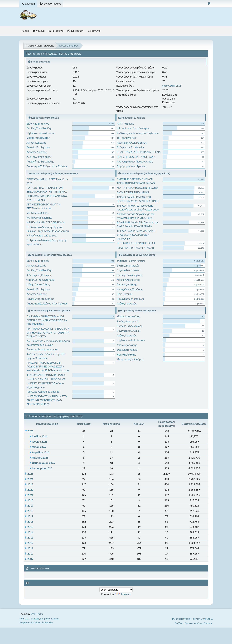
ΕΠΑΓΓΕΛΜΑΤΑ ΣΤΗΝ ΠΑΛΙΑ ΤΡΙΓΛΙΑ (139, 152)
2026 (30, 431)
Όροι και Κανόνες (194, 623)
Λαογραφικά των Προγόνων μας (135, 161)
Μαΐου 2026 (39, 447)
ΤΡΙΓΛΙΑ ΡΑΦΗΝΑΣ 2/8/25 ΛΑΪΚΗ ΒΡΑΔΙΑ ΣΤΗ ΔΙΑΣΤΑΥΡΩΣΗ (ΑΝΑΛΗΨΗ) (136, 235)
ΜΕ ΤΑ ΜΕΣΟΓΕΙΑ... (38, 213)
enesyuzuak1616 (172, 86)
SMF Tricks (37, 614)
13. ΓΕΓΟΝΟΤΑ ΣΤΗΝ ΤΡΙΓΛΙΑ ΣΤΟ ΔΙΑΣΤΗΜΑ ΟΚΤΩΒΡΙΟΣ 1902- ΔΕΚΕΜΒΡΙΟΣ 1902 (47, 400)
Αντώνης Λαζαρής (36, 152)
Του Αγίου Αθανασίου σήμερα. (43, 392)
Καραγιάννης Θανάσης (130, 289)
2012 (30, 543)
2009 (30, 559)
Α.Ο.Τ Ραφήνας (125, 123)
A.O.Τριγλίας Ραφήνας (39, 157)
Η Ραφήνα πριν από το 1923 (42, 235)
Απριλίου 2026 (41, 452)
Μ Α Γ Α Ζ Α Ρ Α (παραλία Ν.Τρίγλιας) (137, 188)
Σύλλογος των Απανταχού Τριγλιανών (138, 133)
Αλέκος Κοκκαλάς (36, 143)
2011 (30, 548)
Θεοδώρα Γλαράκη (127, 350)
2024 (30, 479)
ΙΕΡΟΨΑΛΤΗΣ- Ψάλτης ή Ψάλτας (136, 248)
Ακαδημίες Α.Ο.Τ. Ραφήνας (132, 143)
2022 (30, 490)
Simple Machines (49, 618)
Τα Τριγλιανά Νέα (126, 138)
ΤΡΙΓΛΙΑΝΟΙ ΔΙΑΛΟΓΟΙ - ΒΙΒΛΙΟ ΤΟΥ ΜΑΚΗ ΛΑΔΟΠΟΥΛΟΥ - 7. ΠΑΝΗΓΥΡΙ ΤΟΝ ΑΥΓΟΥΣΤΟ (48, 332)
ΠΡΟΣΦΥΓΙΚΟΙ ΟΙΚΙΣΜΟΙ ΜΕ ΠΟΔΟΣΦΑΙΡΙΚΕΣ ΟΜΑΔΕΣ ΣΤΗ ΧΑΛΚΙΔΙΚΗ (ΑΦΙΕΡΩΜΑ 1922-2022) (48, 366)
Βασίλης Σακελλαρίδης (39, 128)
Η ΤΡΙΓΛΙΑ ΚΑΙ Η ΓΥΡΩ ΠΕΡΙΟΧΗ (45, 222)
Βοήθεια (179, 623)
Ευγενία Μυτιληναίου (38, 147)
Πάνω (208, 623)
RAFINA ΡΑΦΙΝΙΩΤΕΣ (39, 217)
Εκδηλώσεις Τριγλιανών (130, 147)
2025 (30, 474)
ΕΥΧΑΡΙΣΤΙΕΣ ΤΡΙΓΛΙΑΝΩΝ (133, 192)
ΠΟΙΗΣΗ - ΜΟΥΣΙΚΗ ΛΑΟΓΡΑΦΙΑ (136, 157)
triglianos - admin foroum (40, 133)
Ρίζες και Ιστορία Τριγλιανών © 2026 (192, 619)
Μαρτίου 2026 (40, 458)
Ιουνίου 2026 (40, 442)
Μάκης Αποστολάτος (38, 138)
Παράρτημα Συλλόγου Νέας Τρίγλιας (47, 166)
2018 (30, 511)
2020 (30, 500)
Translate (123, 594)
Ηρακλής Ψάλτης (126, 354)
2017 (30, 516)
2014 (30, 532)
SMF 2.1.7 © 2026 (29, 618)
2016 (30, 521)
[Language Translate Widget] (116, 590)
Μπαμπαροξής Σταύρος (130, 359)
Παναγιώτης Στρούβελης (40, 161)
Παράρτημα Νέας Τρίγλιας (131, 166)
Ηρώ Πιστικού (125, 294)
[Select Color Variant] (209, 4)
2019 (30, 505)
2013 (30, 537)
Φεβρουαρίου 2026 (43, 463)
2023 (30, 484)
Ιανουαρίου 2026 (42, 468)
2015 (30, 527)
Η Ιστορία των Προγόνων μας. (133, 128)
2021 (30, 495)
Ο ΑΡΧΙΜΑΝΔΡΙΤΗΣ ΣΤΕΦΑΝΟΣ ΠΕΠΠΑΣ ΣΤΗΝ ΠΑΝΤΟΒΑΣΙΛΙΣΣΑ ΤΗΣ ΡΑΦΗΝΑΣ (47, 320)
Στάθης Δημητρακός (38, 123)
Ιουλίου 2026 (40, 436)
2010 (30, 553)
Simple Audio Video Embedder (36, 622)
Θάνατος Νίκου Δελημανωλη (42, 349)
